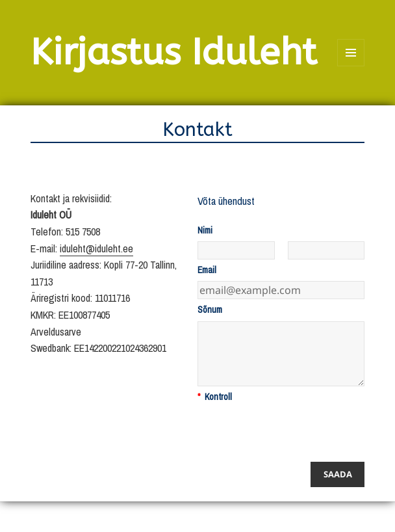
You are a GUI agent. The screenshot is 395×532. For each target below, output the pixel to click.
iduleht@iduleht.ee (96, 248)
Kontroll (215, 397)
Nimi (205, 230)
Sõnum (210, 310)
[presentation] (296, 433)
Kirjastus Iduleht (174, 52)
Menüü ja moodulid (351, 66)
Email (207, 270)
